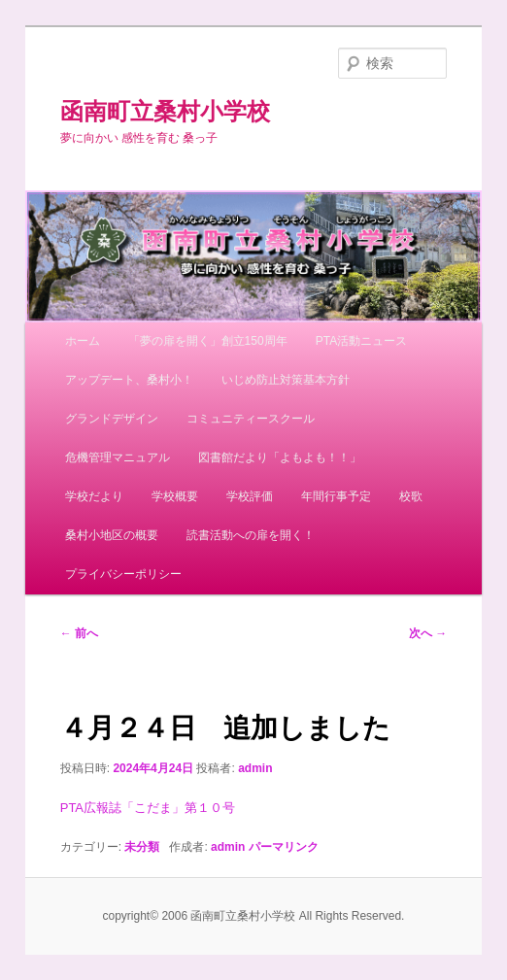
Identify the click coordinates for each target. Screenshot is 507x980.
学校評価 (250, 496)
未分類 (142, 847)
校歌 (411, 496)
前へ (79, 633)
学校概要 (175, 496)
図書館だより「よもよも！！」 (280, 457)
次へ (428, 633)
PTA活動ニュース (361, 341)
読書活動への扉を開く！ (251, 535)
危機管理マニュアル (118, 457)
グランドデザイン (112, 419)
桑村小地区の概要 (112, 535)
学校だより (94, 496)
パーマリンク (284, 847)
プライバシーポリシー (123, 574)
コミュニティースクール (251, 419)
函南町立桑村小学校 (165, 111)
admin (255, 768)
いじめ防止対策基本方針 (286, 380)
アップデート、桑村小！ (129, 380)
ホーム (83, 341)
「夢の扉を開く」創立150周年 (208, 341)
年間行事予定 (336, 496)
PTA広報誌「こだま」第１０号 (148, 808)
